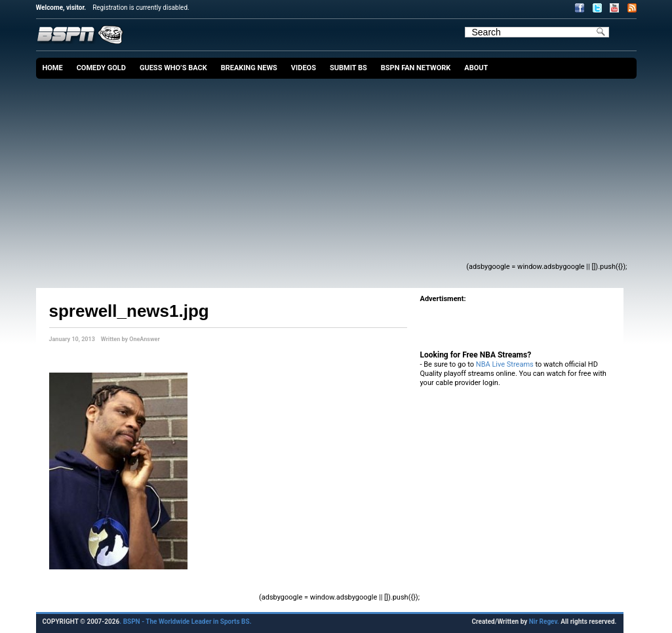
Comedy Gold (101, 68)
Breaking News (249, 68)
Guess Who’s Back (173, 68)
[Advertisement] (258, 177)
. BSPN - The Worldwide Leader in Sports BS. (185, 622)
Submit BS (348, 68)
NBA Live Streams (505, 364)
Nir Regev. (545, 622)
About (476, 68)
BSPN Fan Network (416, 68)
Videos (304, 68)
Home (53, 68)
